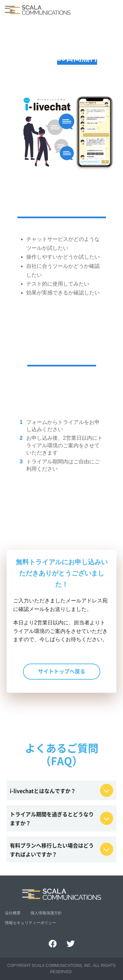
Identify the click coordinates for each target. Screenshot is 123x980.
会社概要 (13, 913)
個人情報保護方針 (46, 913)
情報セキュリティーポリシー (31, 923)
